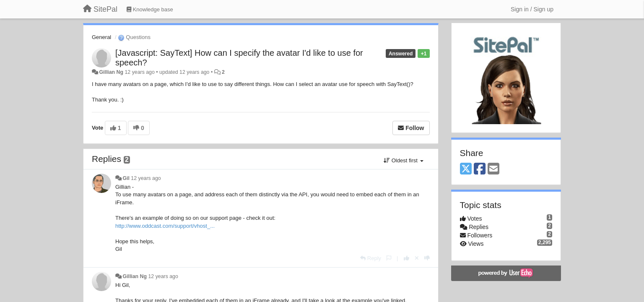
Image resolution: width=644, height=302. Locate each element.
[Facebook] (480, 169)
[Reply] (371, 258)
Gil (126, 178)
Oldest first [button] (403, 160)
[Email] (493, 169)
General (101, 37)
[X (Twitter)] (466, 169)
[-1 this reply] (427, 258)
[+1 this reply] (406, 258)
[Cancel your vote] (417, 258)
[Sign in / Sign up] (532, 9)
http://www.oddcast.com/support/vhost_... (165, 226)
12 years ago (146, 178)
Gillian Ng (111, 72)
